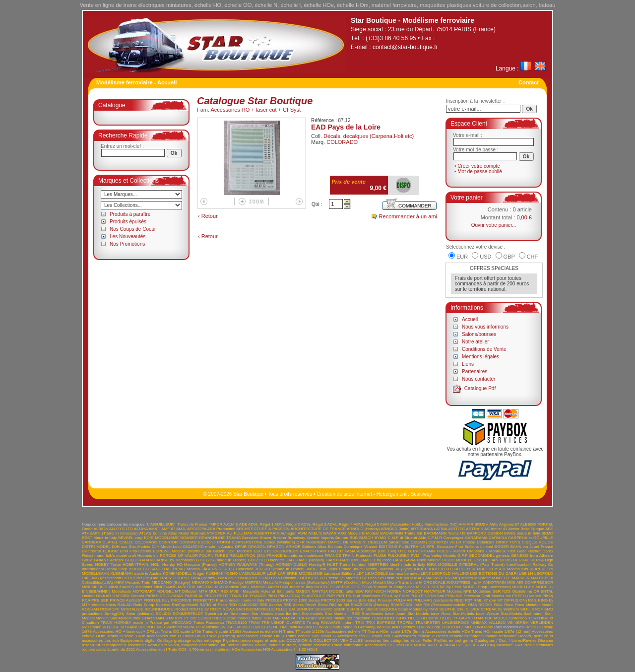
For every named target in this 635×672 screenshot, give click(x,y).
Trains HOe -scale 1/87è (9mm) (396, 632)
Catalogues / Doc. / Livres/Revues (506, 640)
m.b (399, 578)
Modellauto (121, 591)
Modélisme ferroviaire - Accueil (136, 82)
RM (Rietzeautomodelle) (445, 605)
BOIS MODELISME (161, 538)
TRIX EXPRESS (381, 623)
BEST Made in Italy (99, 538)
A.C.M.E (231, 524)
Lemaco (396, 573)
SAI (292, 609)
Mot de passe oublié (480, 171)
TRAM (254, 623)
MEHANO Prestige (227, 582)
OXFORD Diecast (128, 596)
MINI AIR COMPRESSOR (530, 582)
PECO (210, 596)
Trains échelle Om (302, 636)
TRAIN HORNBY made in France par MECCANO (146, 623)
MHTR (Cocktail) (346, 582)
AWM (302, 533)
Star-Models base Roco (429, 614)
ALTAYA (141, 529)
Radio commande (348, 645)
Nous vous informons (485, 327)
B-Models (371, 533)
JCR (259, 569)
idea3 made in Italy (408, 565)
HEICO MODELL (457, 560)
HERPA (537, 560)
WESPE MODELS (238, 627)
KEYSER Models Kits (508, 569)
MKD (245, 587)
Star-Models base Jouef (383, 614)
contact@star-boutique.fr (405, 47)
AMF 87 (168, 529)
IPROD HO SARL (144, 569)
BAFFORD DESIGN (485, 533)
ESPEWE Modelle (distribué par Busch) (189, 551)
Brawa (266, 538)
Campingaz (453, 538)
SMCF (538, 609)
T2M (267, 618)
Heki (478, 560)
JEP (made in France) (285, 569)
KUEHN (213, 573)
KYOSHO (229, 573)
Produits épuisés (128, 222)
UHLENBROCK (456, 623)
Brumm (342, 538)
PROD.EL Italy (156, 600)
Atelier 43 (499, 529)
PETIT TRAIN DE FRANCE (242, 596)
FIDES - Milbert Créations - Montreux (471, 551)
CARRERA (92, 542)
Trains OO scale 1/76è (181, 632)
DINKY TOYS (508, 542)
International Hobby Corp (104, 569)
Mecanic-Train (138, 582)
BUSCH (366, 538)
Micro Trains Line (402, 582)
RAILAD (125, 605)
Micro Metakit (374, 582)
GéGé (87, 560)
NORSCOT (413, 591)
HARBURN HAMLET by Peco (365, 560)
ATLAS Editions (153, 533)
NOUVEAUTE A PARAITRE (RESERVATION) (454, 645)
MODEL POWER (330, 587)
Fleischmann (93, 556)
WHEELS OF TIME (272, 627)
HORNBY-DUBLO (291, 565)
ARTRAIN (475, 529)
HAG (289, 560)
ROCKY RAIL (490, 605)
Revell (311, 605)
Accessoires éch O (164, 636)
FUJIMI (380, 556)
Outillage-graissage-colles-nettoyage (189, 640)
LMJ (266, 578)
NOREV (394, 591)
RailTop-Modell (185, 605)
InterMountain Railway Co (530, 565)
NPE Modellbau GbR (482, 591)
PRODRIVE (181, 600)
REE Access (271, 605)
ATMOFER (216, 533)
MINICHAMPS (121, 587)
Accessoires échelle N (262, 632)
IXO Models (189, 569)
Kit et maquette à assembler (121, 645)
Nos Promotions (127, 244)
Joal (323, 569)
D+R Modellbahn (312, 542)
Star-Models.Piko (125, 618)
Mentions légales (480, 357)
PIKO (272, 596)
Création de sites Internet (344, 494)
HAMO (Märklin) (310, 560)
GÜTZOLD (257, 560)
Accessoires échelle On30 (260, 636)
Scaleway (421, 494)
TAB (276, 618)
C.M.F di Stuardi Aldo (407, 538)
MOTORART (144, 591)
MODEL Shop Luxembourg (486, 587)
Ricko (323, 605)
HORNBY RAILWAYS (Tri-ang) (246, 565)
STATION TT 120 (181, 618)
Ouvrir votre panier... (494, 225)
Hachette (276, 560)
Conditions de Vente (484, 349)
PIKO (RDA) (289, 596)
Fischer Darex (540, 551)
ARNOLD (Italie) (395, 529)
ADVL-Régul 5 (366, 524)
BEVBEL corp (130, 538)
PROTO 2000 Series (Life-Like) (349, 600)
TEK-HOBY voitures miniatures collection (333, 618)
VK (143, 627)
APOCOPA (197, 529)
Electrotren (92, 551)
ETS (268, 551)
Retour (210, 216)
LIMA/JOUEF (249, 578)
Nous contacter (478, 379)
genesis (503, 556)
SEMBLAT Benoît (362, 609)
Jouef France (339, 569)
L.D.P (272, 573)
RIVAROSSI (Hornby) (370, 605)
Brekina (279, 538)
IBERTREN (378, 565)
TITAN (477, 618)
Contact (529, 82)
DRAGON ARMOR (284, 547)
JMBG (312, 569)
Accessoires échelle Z (414, 636)
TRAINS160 (236, 623)
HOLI (156, 565)
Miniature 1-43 (509, 645)
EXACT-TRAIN (313, 551)
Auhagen (288, 533)
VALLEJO (497, 623)
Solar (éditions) (140, 614)
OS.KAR (104, 596)
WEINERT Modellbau (202, 627)
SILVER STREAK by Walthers (492, 609)
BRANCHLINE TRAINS (220, 538)
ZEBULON (451, 627)
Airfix (494, 524)
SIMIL (526, 609)
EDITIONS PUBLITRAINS (402, 547)
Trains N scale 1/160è (222, 632)
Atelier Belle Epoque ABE (531, 529)
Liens (468, 364)
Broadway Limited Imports (311, 538)
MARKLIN (521, 578)
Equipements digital (138, 640)
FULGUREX (399, 556)
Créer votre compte (479, 166)
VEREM (521, 623)
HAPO (332, 560)
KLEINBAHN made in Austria (136, 573)
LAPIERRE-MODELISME (300, 573)
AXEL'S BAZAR (323, 533)
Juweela (386, 569)
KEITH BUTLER (455, 569)
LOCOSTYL (308, 578)
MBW (119, 582)
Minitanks (144, 587)
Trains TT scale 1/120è (304, 632)
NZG (506, 591)
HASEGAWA (404, 560)
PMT (341, 596)
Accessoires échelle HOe (447, 632)
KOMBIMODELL (177, 573)
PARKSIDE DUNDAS (164, 596)
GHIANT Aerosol (109, 560)
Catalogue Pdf (480, 388)
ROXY (216, 609)
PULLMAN (403, 600)
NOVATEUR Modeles (443, 591)
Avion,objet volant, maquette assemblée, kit (186, 645)
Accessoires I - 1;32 (289, 649)
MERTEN (254, 582)
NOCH (380, 591)
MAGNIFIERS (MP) (443, 578)
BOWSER (189, 538)
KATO (434, 569)
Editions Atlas (314, 547)
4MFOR (215, 524)
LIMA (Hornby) (204, 578)
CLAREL (110, 542)
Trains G (328, 636)
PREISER (100, 600)
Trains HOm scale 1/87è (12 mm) (501, 632)
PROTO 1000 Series (302, 600)
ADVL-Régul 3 (313, 524)
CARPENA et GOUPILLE (531, 538)
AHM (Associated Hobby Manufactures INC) (419, 524)
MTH (203, 591)
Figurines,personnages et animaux (254, 640)
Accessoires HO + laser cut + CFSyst (256, 110)
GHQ (129, 560)
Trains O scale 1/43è (126, 636)
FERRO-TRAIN (421, 551)
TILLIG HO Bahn (422, 618)
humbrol (359, 565)
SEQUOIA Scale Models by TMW (409, 609)
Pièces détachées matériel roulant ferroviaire (476, 636)
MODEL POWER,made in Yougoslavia (381, 587)
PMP (331, 596)
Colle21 (126, 542)
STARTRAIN (153, 618)
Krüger (199, 573)
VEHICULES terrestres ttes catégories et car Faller (386, 640)
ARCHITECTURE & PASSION (263, 529)
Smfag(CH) (114, 614)
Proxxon (385, 600)
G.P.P (462, 556)
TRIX (360, 623)
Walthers (174, 627)
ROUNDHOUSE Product (166, 609)
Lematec (412, 573)
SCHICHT (305, 609)
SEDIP (340, 609)
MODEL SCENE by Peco (439, 587)
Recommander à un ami (408, 216)
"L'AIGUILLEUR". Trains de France (177, 524)
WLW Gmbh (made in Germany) (347, 627)
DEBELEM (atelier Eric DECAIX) (397, 542)
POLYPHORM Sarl (428, 596)
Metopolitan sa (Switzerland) (305, 582)
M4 (406, 578)
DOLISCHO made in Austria (208, 547)
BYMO (381, 538)
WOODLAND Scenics (396, 627)
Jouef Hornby (365, 569)
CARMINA (498, 538)
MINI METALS (95, 587)
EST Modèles (239, 551)
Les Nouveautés (127, 236)
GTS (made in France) (226, 560)
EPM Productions (135, 551)
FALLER (335, 551)
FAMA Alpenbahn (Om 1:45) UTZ (375, 551)
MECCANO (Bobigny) (171, 582)
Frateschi (364, 556)
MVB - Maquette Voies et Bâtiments (262, 591)
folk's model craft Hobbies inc (132, 556)
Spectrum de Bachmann (227, 614)
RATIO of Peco (213, 605)
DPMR (241, 547)
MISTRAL (205, 587)
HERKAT (521, 560)
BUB (354, 538)
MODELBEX (523, 587)
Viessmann (92, 627)
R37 (469, 600)
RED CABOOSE (243, 605)
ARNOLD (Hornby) (363, 529)
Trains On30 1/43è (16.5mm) (209, 636)
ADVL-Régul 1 (261, 524)
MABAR (417, 578)
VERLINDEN (542, 623)
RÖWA (229, 609)
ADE (243, 524)
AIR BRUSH (478, 524)
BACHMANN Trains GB (402, 533)
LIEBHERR (132, 578)
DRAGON (257, 547)
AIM (462, 524)
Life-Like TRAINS (159, 578)
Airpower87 (509, 524)
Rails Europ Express (152, 605)
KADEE (420, 569)
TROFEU (406, 623)
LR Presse (329, 578)
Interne (232, 645)
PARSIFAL (194, 596)
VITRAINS (130, 627)
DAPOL (335, 542)
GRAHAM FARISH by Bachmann (165, 560)
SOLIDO (163, 614)
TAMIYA (288, 618)
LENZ (426, 573)
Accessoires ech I (152, 649)
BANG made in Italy (522, 533)
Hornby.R (317, 565)
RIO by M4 (339, 605)
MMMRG (258, 587)
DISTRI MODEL (96, 547)
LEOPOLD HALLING (450, 573)
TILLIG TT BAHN (455, 618)
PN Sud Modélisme (364, 596)
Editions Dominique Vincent (352, 547)
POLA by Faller (396, 596)
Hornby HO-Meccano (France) (190, 565)
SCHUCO (324, 609)
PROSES (274, 600)
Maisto (467, 578)
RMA (473, 605)
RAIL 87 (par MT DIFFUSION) (500, 600)
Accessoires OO (379, 645)
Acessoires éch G (353, 636)
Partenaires (475, 371)
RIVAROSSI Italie (406, 605)
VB (510, 623)
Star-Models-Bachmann (522, 614)
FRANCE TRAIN (340, 556)
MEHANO (200, 582)
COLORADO (342, 142)
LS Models (349, 578)
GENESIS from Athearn (532, 556)
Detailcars (486, 542)
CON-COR (168, 542)
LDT (360, 573)
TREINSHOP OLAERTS (283, 623)
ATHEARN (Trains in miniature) (110, 533)
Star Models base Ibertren (276, 614)
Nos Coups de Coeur (133, 229)
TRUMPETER (428, 623)
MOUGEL (165, 591)
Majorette (482, 578)
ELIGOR (110, 551)
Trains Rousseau (209, 623)
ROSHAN (90, 609)
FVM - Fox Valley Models (433, 556)
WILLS (312, 627)
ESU (257, 551)
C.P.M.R (435, 538)
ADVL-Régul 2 (287, 524)
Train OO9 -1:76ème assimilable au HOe (204, 649)
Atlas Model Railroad (187, 533)
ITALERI (170, 569)
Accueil (470, 319)
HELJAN (491, 560)
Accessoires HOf (255, 649)
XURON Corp (428, 627)
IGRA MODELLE (442, 565)
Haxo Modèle (429, 560)
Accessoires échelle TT (346, 632)
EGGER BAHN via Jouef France (524, 547)
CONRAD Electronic (197, 542)
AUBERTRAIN (267, 533)
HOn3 (312, 649)
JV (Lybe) (404, 569)
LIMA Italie (227, 578)
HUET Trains (339, 565)
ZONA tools (482, 627)
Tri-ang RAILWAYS (324, 623)
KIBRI (535, 569)
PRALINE (454, 596)
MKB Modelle (227, 587)
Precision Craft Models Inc (487, 596)
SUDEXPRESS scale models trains (230, 618)
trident (348, 623)
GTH (200, 560)
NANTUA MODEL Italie (332, 591)
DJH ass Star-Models (131, 547)
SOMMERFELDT (188, 614)
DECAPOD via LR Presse (451, 542)
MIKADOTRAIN (492, 582)
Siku (461, 609)
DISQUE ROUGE (538, 542)
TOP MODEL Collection (506, 618)
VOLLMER (156, 627)
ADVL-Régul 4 (340, 524)
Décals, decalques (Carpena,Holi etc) (369, 136)
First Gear (517, 551)
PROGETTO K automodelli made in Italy (228, 600)
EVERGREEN (286, 551)
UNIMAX (479, 623)
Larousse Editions (340, 573)
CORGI (224, 542)
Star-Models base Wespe (476, 614)
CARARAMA (476, 538)
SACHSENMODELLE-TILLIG (261, 609)
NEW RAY (363, 591)
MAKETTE (502, 578)
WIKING (297, 627)
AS (487, 529)
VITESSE (111, 627)
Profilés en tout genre (454, 640)
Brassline (250, 538)
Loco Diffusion (284, 578)
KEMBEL (480, 569)
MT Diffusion (186, 591)
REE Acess (293, 605)
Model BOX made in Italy (290, 587)
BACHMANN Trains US (444, 533)
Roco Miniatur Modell (534, 605)
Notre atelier (475, 342)
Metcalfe (270, 582)
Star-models (312, 614)
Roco (509, 605)
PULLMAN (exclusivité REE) (438, 600)
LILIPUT (182, 578)
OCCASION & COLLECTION (312, 640)
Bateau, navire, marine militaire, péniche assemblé (285, 645)
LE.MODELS (377, 573)
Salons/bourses (479, 334)
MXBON (303, 591)
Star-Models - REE (342, 614)
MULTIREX (219, 591)
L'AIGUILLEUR (253, 573)
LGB (523, 573)
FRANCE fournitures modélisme (295, 556)
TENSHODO (383, 618)
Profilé (529, 645)
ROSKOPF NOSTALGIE (122, 609)
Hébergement (392, 494)
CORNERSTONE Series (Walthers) (263, 542)
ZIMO (466, 627)
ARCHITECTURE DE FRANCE (318, 529)
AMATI (155, 529)
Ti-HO (401, 618)
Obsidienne (522, 591)
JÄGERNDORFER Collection (227, 569)
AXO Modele (349, 533)
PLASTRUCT (313, 596)
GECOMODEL (482, 556)
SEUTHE (447, 609)
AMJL (181, 529)
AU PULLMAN (240, 533)
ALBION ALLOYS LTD (113, 529)
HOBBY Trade (108, 565)
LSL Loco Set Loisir (377, 578)
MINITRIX (187, 587)
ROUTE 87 (199, 609)
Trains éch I (382, 636)
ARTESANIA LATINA (429, 529)
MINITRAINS (165, 587)
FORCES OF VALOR (179, 556)
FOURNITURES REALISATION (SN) (232, 556)
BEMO (548, 533)
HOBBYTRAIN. (136, 565)
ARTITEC (456, 529)
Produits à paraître (130, 214)
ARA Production (222, 529)
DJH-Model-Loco (167, 547)
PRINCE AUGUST (126, 600)
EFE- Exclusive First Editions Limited (460, 547)
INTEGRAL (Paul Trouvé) (482, 565)
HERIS (506, 560)
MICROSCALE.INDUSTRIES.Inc (448, 582)
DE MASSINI (355, 542)
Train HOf (404, 645)
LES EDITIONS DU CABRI (494, 573)
